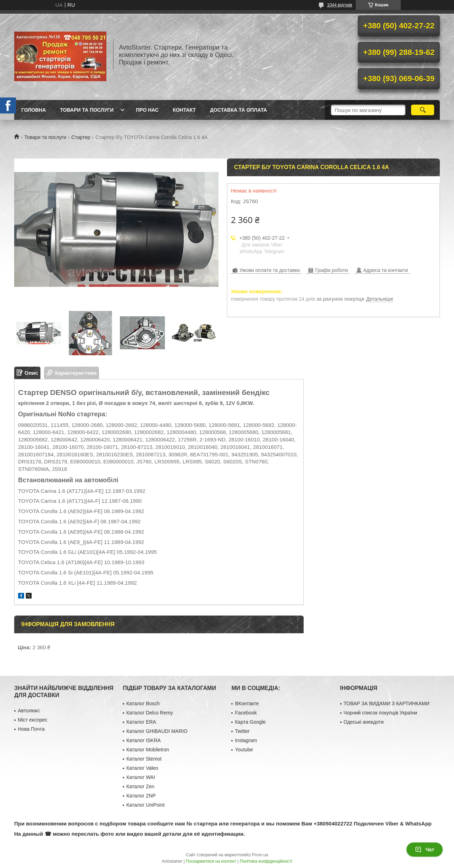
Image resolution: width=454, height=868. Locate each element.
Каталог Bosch (143, 703)
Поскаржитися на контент (211, 861)
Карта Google (250, 722)
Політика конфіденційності (266, 861)
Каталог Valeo (142, 768)
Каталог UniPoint (145, 805)
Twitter (242, 731)
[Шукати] (423, 110)
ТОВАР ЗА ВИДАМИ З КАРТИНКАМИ (387, 703)
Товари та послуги (87, 110)
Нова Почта (31, 729)
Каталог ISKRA (143, 740)
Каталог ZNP (141, 796)
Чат (425, 850)
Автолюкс (29, 711)
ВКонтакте (247, 703)
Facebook (246, 713)
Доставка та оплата (239, 110)
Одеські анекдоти (364, 722)
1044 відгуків (340, 5)
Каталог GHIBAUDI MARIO (157, 731)
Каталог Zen (140, 786)
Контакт (184, 110)
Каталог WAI (141, 777)
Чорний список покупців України (381, 713)
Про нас (147, 110)
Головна (34, 110)
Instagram (246, 740)
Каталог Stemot (144, 759)
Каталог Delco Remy (150, 713)
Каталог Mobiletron (148, 750)
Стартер (81, 137)
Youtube (244, 750)
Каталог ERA (141, 722)
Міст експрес (32, 720)
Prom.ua (260, 855)
